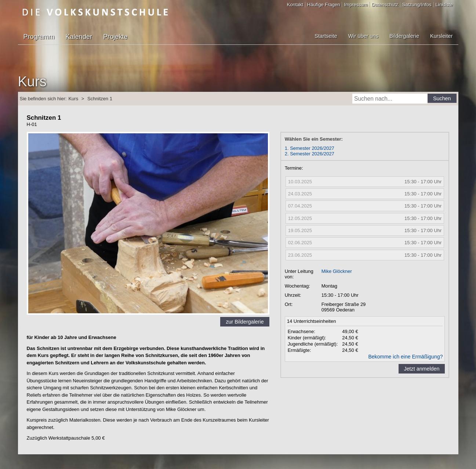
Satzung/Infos (417, 5)
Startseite (326, 36)
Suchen (442, 98)
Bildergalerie (404, 36)
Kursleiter (441, 36)
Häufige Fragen (324, 5)
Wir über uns (363, 36)
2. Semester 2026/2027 (310, 154)
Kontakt (295, 5)
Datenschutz (385, 5)
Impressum (356, 5)
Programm (39, 37)
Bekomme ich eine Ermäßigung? (405, 357)
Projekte (115, 37)
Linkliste (444, 5)
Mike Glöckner (337, 271)
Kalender (79, 37)
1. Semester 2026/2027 (310, 148)
